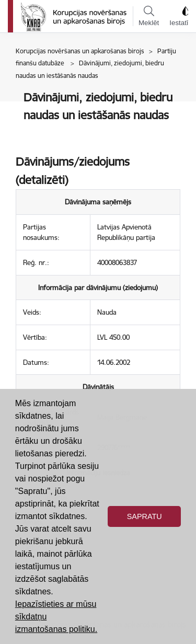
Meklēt (149, 16)
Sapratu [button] (145, 516)
